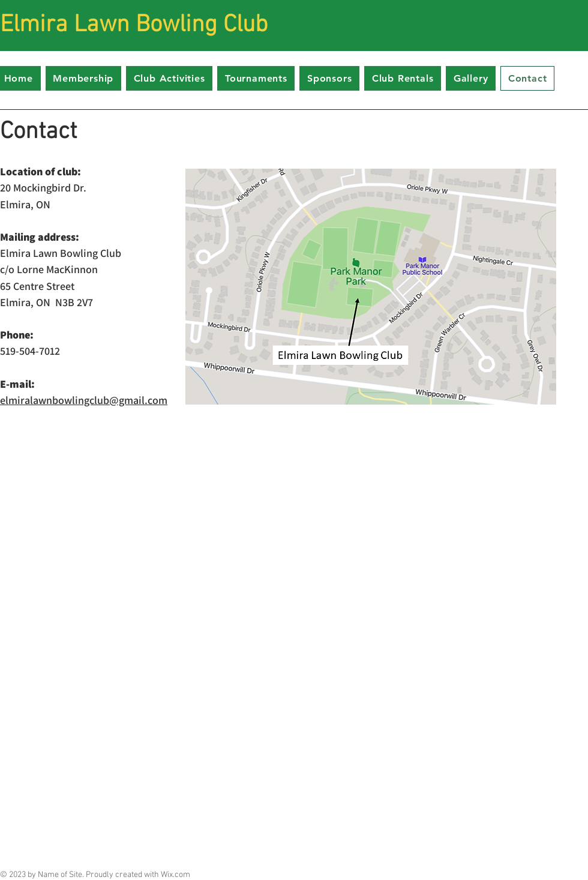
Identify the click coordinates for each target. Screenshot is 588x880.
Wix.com (175, 875)
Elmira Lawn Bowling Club (134, 25)
